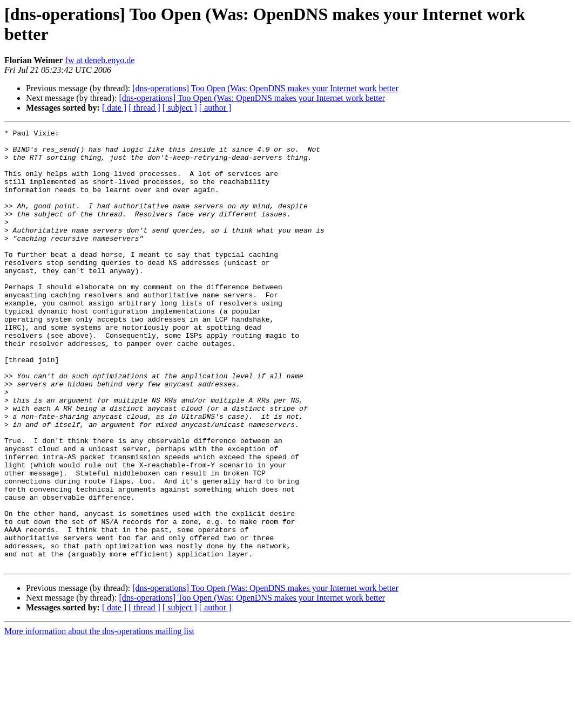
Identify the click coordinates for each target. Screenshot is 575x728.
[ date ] (114, 108)
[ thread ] (144, 108)
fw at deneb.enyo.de (100, 60)
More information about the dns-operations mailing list (99, 719)
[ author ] (215, 108)
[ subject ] (180, 108)
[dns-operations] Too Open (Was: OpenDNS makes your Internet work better (265, 88)
